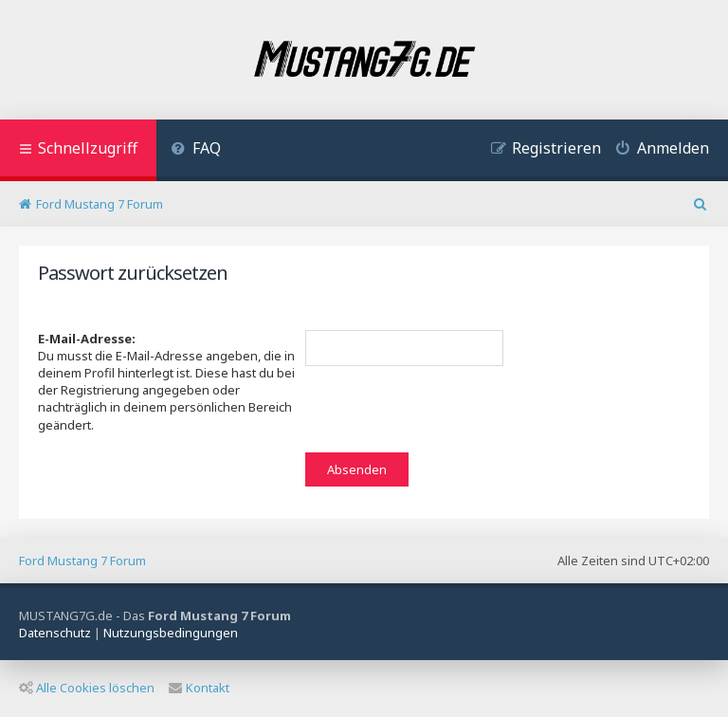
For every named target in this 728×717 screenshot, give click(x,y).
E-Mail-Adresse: (87, 339)
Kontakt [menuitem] (199, 688)
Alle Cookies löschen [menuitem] (87, 688)
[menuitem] (196, 150)
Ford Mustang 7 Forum (82, 561)
